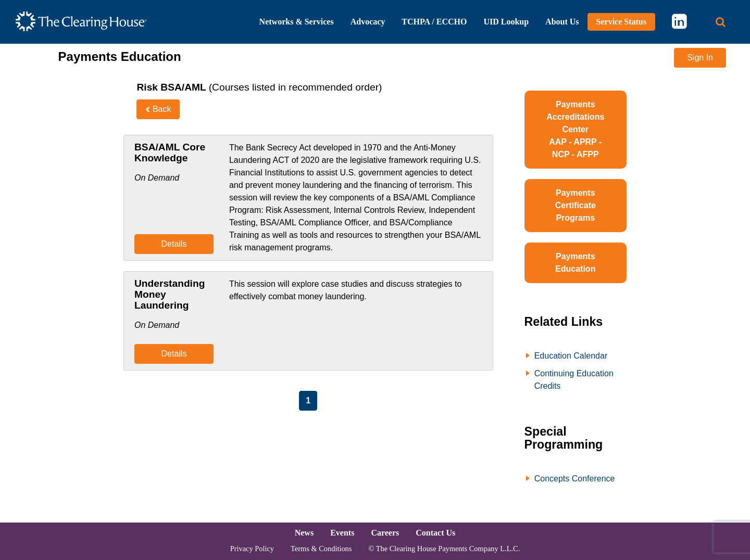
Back (158, 109)
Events (342, 533)
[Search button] (721, 22)
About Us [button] (562, 22)
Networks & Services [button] (297, 22)
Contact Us (435, 533)
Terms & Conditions (321, 549)
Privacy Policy (252, 549)
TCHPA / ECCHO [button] (434, 22)
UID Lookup (506, 22)
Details (174, 244)
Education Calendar (571, 356)
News (304, 533)
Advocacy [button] (368, 22)
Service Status (621, 22)
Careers (385, 533)
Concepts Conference (575, 479)
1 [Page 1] (308, 400)
